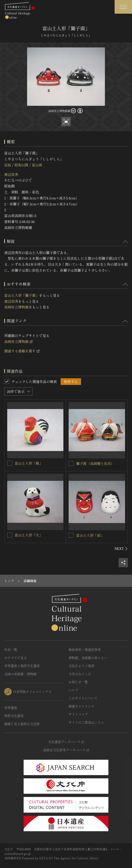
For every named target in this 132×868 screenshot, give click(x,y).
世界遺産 (11, 708)
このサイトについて (83, 698)
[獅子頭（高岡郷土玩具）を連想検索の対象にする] (71, 463)
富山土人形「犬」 (29, 535)
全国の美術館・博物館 (20, 674)
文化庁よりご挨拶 (82, 666)
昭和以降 (21, 165)
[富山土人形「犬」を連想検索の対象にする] (10, 535)
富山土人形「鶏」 (29, 463)
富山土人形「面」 (90, 535)
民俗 (8, 165)
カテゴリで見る (16, 658)
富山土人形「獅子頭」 (22, 295)
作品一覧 (11, 650)
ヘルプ (73, 690)
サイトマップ (78, 714)
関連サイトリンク (82, 706)
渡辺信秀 (11, 174)
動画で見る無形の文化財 (22, 724)
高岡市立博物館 (16, 307)
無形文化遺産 (14, 716)
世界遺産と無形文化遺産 (22, 666)
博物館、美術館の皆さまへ (88, 658)
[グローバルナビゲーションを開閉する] (123, 7)
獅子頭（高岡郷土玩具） (95, 463)
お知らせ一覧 (78, 682)
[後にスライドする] (121, 549)
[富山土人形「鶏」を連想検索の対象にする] (10, 463)
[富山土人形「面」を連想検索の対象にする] (71, 535)
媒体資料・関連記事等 (85, 650)
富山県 (37, 165)
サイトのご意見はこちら (86, 722)
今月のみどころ (80, 674)
